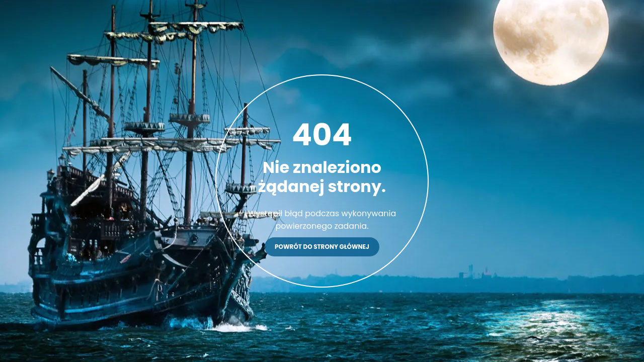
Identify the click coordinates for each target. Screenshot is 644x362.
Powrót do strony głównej (322, 247)
